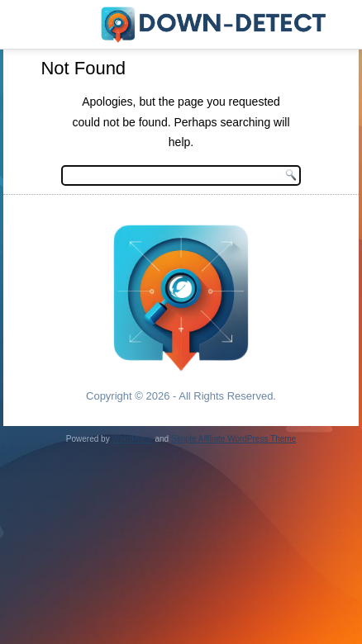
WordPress (132, 439)
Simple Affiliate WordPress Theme (233, 439)
